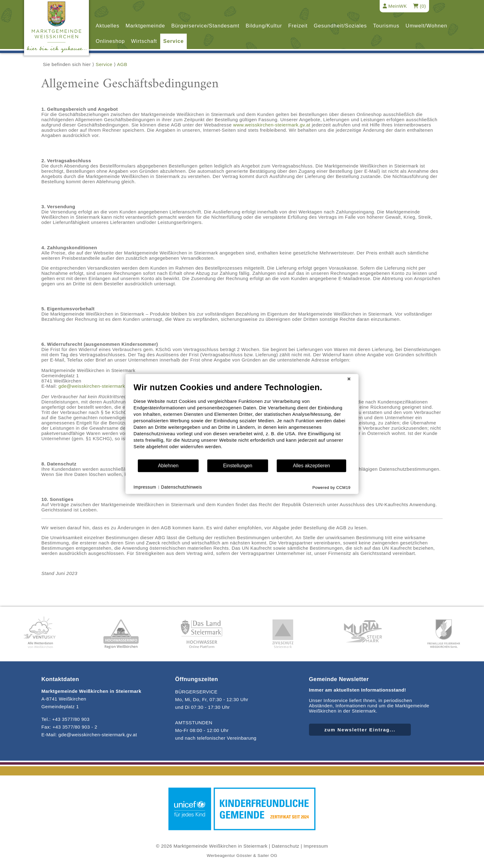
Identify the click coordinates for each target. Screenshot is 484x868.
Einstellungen (238, 466)
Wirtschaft (144, 41)
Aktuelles (108, 26)
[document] (242, 421)
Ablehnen (168, 466)
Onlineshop (110, 41)
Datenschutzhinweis (182, 487)
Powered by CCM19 (332, 488)
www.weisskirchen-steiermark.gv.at (272, 125)
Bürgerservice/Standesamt (205, 26)
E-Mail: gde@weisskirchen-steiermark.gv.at (89, 735)
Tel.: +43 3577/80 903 (65, 719)
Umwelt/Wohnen (426, 26)
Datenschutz (285, 846)
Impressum (316, 846)
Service (173, 41)
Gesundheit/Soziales (340, 26)
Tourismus (386, 26)
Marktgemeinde (145, 26)
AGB (122, 64)
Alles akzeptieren (311, 466)
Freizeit (298, 26)
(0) (419, 6)
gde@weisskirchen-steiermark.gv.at (98, 386)
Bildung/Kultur (264, 26)
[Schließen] (349, 379)
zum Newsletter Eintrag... (360, 730)
